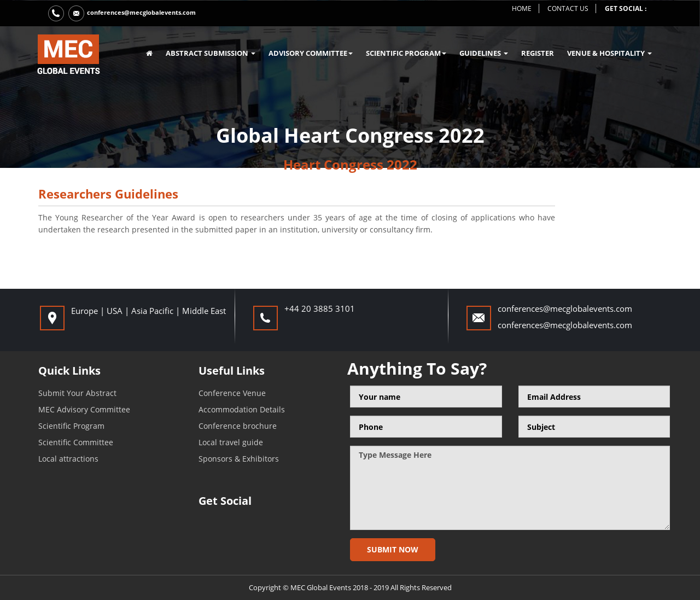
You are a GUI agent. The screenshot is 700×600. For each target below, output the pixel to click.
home (522, 8)
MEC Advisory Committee (84, 409)
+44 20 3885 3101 (320, 308)
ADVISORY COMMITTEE (311, 53)
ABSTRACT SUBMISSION (211, 53)
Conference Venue (232, 393)
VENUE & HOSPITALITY (609, 53)
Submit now (393, 549)
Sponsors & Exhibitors (239, 459)
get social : (626, 8)
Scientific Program (71, 426)
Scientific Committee (76, 442)
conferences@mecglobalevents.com (565, 308)
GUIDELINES (484, 53)
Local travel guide (231, 442)
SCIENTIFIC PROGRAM (406, 53)
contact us (568, 8)
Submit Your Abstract (77, 393)
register (538, 53)
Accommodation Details (242, 409)
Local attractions (68, 459)
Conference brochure (238, 426)
